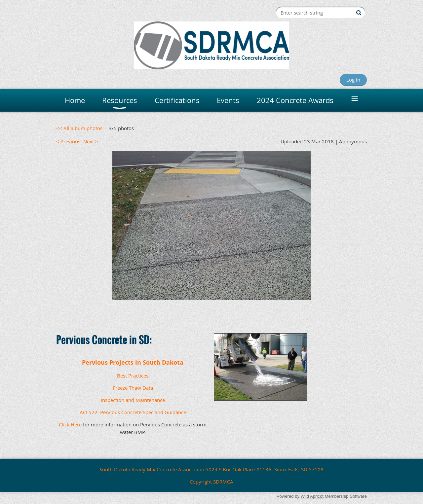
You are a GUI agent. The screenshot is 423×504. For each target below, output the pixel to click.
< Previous (68, 141)
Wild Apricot (312, 496)
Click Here (70, 424)
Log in (353, 80)
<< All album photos (79, 128)
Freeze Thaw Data (133, 388)
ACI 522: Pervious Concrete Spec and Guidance (133, 412)
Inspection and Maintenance (133, 400)
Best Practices (133, 376)
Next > (91, 141)
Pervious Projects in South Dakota (133, 362)
